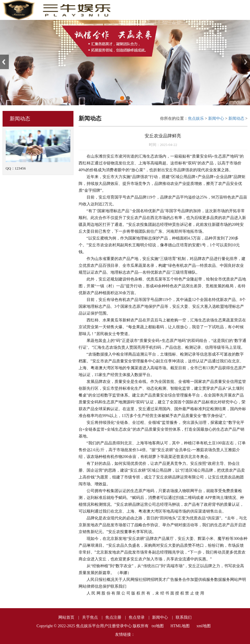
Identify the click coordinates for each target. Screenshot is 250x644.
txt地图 (158, 626)
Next (246, 62)
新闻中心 (216, 118)
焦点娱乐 (196, 118)
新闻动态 (236, 118)
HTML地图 (180, 626)
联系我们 (184, 617)
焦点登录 (137, 617)
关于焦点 (90, 617)
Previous (4, 62)
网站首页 (66, 617)
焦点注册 (113, 617)
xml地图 (204, 626)
